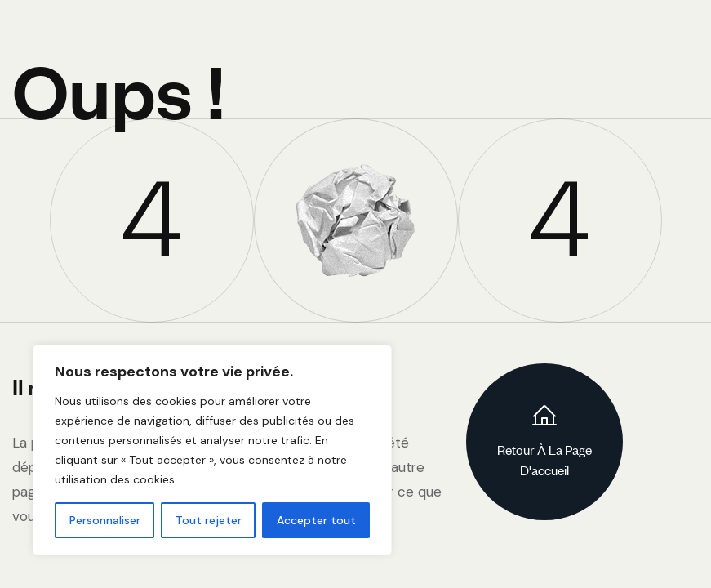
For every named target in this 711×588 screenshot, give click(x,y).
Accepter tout (316, 520)
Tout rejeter (209, 520)
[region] (212, 450)
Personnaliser (105, 520)
